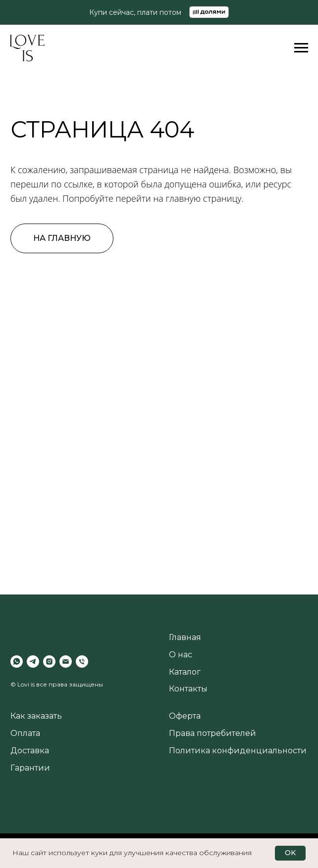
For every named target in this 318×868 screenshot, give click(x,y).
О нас (181, 655)
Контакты (188, 689)
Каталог (185, 672)
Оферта (185, 716)
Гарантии (30, 768)
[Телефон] (82, 662)
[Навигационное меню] (301, 48)
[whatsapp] (17, 662)
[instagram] (49, 662)
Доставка (30, 751)
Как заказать (36, 716)
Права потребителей (212, 733)
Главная (185, 637)
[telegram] (33, 662)
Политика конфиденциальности (238, 751)
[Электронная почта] (66, 662)
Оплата (25, 733)
